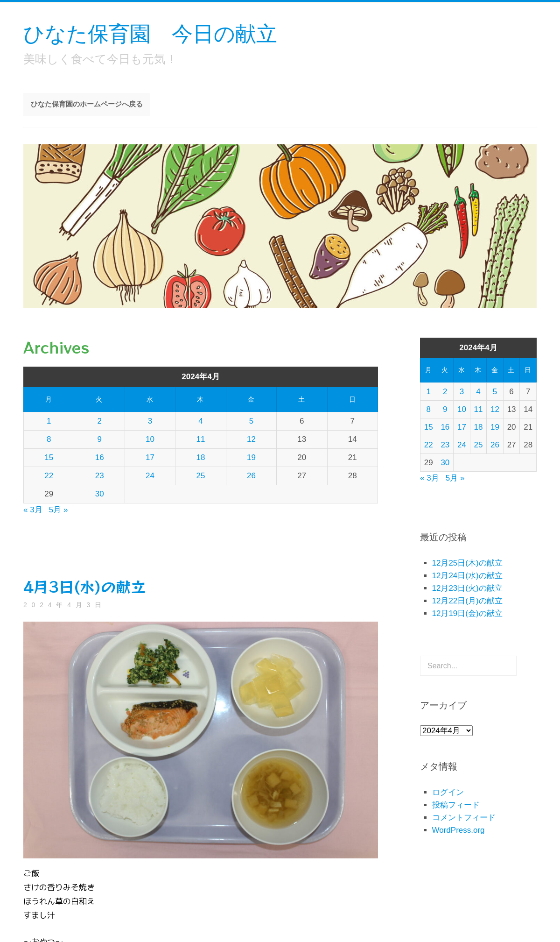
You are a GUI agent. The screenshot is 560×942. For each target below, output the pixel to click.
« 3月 (33, 510)
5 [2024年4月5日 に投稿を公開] (251, 421)
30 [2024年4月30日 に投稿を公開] (100, 494)
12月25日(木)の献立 (467, 563)
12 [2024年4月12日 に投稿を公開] (251, 439)
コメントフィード (464, 818)
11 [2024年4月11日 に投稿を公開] (201, 439)
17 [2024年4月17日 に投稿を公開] (150, 457)
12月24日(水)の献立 (467, 576)
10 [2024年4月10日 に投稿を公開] (150, 439)
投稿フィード (456, 805)
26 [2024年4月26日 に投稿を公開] (251, 476)
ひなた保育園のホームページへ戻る (87, 104)
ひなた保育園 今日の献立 (150, 33)
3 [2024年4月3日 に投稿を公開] (150, 421)
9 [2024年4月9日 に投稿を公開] (99, 439)
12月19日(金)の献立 (467, 613)
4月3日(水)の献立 (84, 586)
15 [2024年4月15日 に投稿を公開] (49, 457)
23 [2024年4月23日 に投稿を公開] (100, 476)
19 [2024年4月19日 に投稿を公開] (251, 457)
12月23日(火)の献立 (467, 588)
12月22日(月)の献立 (467, 601)
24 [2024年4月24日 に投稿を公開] (150, 476)
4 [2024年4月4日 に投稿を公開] (200, 421)
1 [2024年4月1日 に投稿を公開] (49, 421)
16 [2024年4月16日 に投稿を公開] (100, 457)
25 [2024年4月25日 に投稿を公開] (201, 476)
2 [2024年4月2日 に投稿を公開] (99, 421)
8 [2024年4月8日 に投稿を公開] (49, 439)
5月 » (59, 510)
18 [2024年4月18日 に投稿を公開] (201, 457)
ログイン (448, 792)
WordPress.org (458, 830)
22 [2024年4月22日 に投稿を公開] (49, 476)
